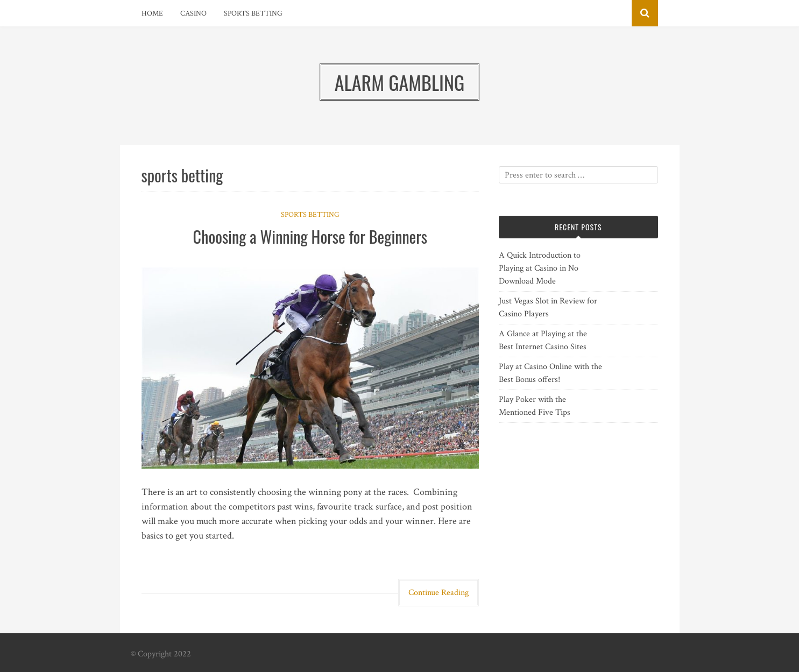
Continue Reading (439, 593)
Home (152, 13)
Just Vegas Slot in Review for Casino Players (548, 307)
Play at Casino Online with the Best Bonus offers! (550, 373)
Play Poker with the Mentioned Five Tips (535, 406)
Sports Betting (253, 13)
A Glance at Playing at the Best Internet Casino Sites (543, 340)
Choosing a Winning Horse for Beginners (310, 236)
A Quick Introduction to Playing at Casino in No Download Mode (540, 268)
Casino (193, 13)
